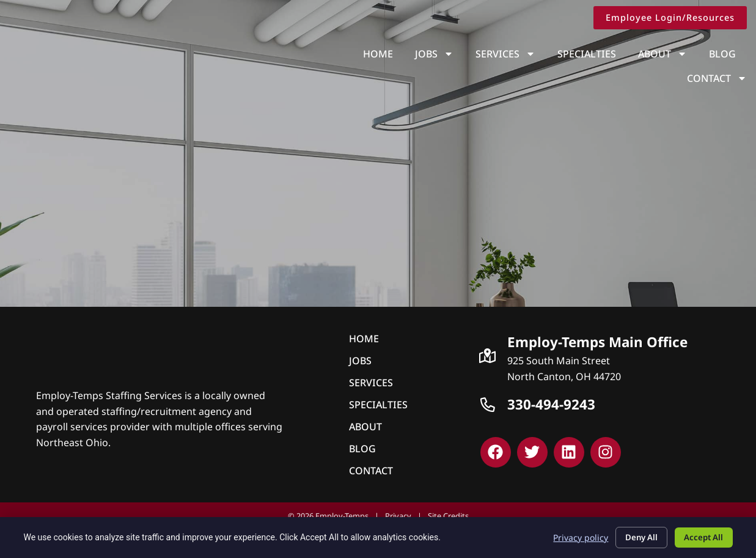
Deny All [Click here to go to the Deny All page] (634, 536)
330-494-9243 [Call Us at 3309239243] (551, 404)
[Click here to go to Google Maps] (488, 356)
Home (310, 54)
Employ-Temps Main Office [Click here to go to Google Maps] (597, 342)
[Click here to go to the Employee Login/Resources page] (673, 18)
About (595, 54)
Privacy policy (570, 536)
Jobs (366, 54)
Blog (655, 54)
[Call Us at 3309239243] (488, 405)
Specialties (519, 54)
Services (438, 54)
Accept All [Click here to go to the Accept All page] (701, 536)
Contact (720, 54)
